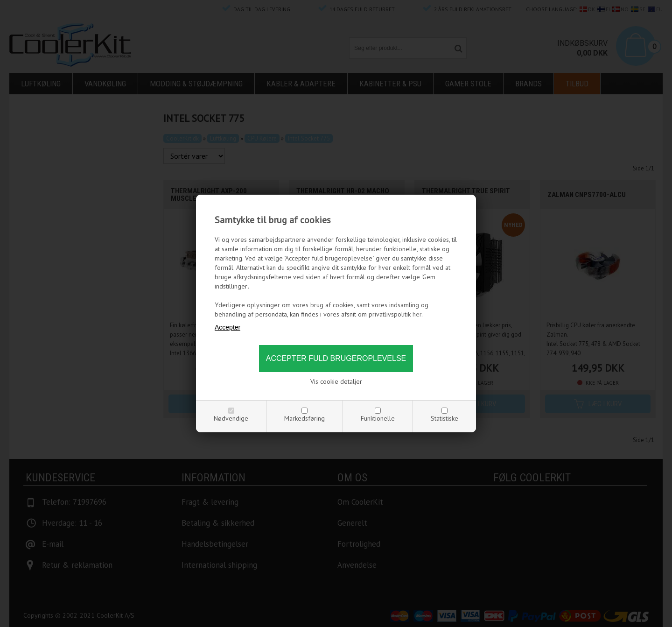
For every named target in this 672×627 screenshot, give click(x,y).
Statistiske (444, 418)
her (417, 314)
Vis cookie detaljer (336, 381)
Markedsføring (304, 418)
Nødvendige (231, 418)
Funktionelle (378, 418)
